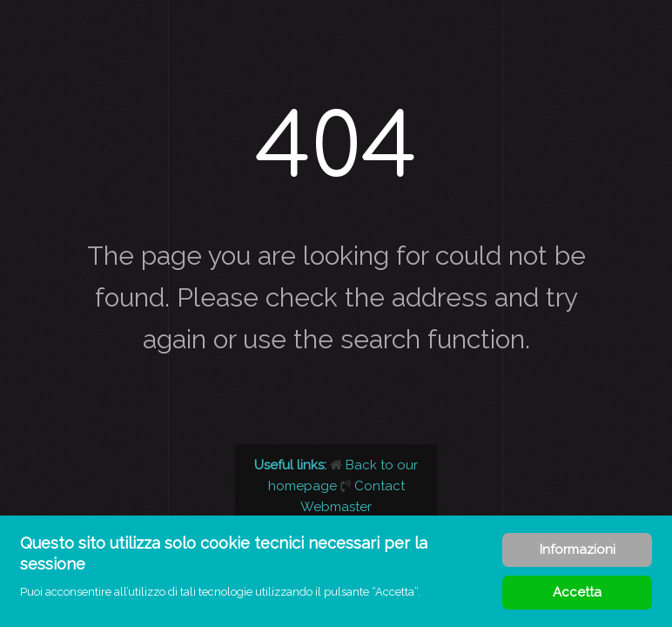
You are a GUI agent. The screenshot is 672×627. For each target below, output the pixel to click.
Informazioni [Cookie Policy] (578, 549)
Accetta (577, 592)
